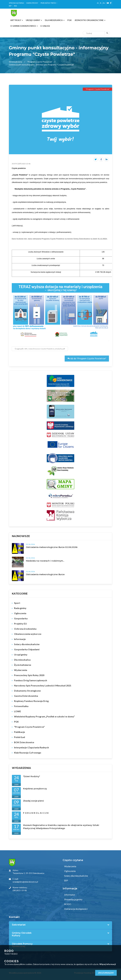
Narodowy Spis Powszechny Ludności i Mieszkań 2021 (43, 685)
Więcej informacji (108, 964)
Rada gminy (20, 608)
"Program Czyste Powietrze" (40, 62)
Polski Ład (19, 737)
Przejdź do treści (48, 3)
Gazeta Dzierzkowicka (26, 696)
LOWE (17, 711)
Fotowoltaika (21, 706)
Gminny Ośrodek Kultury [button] (22, 934)
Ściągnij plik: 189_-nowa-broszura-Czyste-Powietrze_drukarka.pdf (40, 349)
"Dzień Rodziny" (32, 776)
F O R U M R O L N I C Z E (36, 813)
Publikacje (19, 732)
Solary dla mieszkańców (27, 644)
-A (98, 3)
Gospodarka (21, 618)
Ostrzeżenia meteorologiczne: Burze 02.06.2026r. (52, 547)
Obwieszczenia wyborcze (28, 634)
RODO (67, 904)
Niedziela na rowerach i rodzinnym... (45, 561)
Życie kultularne (23, 665)
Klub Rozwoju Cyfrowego (28, 753)
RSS (15, 6)
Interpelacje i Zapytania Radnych (31, 747)
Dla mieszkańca (22, 660)
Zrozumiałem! (106, 973)
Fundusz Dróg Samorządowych (31, 680)
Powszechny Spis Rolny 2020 (29, 675)
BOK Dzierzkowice (24, 742)
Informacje (20, 639)
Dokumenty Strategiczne (27, 691)
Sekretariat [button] (19, 925)
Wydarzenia (21, 670)
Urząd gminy (21, 655)
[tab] (61, 925)
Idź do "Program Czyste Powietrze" (87, 359)
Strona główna (16, 3)
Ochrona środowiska (25, 629)
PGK (16, 722)
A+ (104, 3)
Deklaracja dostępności (76, 909)
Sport (17, 603)
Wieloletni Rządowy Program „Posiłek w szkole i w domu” (44, 716)
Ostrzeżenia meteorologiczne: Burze (45, 574)
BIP (10, 6)
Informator (69, 895)
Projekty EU (20, 624)
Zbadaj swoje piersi (33, 801)
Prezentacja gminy (73, 899)
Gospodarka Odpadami (27, 649)
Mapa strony (32, 3)
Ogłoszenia (20, 613)
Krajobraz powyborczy (35, 789)
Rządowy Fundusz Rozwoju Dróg (31, 701)
